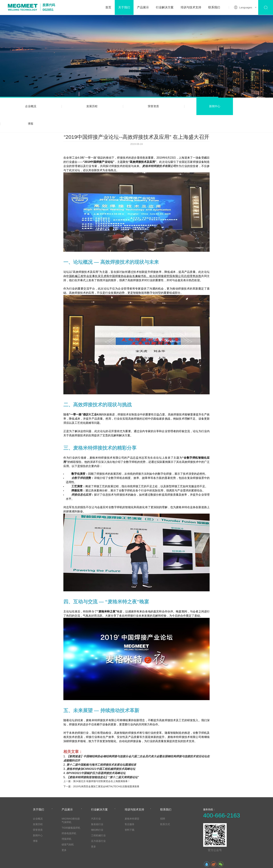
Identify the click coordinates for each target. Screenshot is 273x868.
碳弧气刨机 (68, 827)
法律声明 (65, 863)
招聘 (163, 801)
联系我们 (214, 7)
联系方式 (165, 807)
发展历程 (82, 106)
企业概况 (27, 106)
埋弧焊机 (67, 821)
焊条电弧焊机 (69, 816)
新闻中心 (191, 106)
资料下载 (130, 812)
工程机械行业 (98, 818)
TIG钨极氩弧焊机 (71, 810)
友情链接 (37, 863)
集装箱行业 (97, 807)
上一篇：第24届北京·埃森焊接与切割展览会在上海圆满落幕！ (97, 764)
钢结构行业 (97, 812)
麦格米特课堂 (132, 801)
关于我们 (124, 7)
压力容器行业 (98, 824)
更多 (64, 833)
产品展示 (143, 7)
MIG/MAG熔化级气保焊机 (71, 803)
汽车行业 (96, 801)
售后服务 (130, 807)
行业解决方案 (165, 7)
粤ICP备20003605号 (229, 863)
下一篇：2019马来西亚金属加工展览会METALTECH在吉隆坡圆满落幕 (101, 769)
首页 (108, 7)
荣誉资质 (136, 106)
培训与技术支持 (191, 7)
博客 (246, 106)
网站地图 (51, 863)
